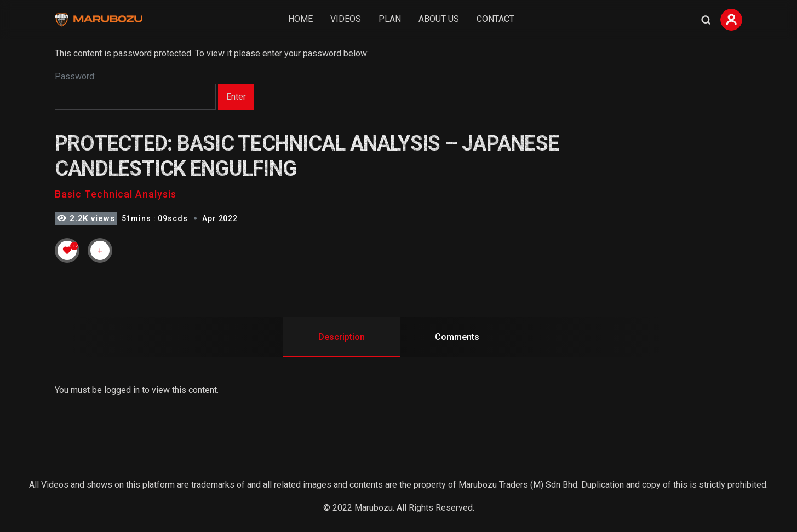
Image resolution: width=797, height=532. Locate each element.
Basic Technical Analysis (116, 194)
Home (300, 19)
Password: (135, 91)
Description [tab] (342, 337)
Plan (390, 19)
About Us (439, 19)
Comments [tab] (457, 337)
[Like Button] (67, 250)
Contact (495, 19)
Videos (346, 19)
